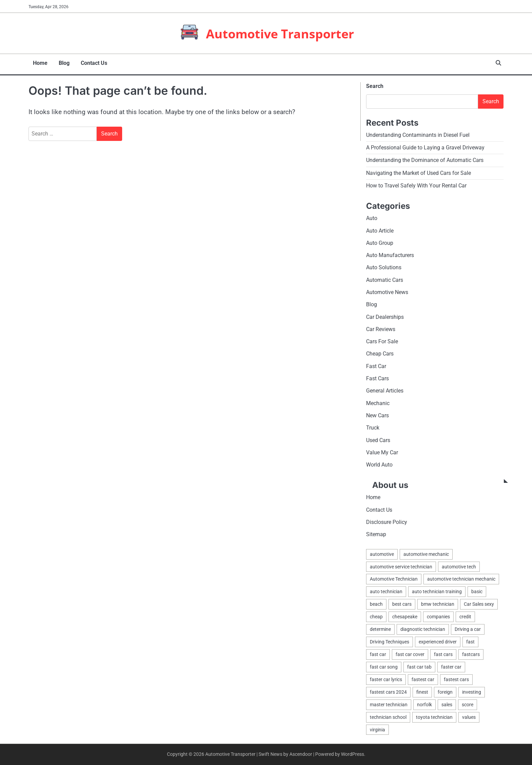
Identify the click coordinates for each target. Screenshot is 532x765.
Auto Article (380, 228)
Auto (372, 216)
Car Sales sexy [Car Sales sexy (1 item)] (479, 603)
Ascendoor (301, 754)
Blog (59, 61)
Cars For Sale (382, 339)
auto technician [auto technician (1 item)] (386, 590)
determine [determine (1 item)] (380, 628)
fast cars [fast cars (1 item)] (443, 653)
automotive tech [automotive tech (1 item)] (459, 565)
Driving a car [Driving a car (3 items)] (468, 628)
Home (36, 61)
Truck (373, 426)
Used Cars (378, 438)
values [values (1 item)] (469, 717)
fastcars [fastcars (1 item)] (471, 653)
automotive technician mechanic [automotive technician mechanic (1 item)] (461, 577)
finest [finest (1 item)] (422, 691)
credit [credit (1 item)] (465, 615)
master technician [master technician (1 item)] (389, 704)
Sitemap (376, 532)
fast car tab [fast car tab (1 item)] (419, 666)
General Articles (385, 389)
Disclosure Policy (387, 520)
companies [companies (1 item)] (438, 615)
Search (375, 83)
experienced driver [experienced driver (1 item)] (438, 641)
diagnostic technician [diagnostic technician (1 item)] (423, 628)
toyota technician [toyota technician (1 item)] (434, 717)
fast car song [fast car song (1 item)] (384, 666)
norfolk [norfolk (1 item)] (424, 704)
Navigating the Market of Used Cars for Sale (419, 170)
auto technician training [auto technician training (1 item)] (437, 590)
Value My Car (382, 450)
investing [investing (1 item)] (472, 691)
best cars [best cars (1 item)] (402, 603)
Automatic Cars (385, 277)
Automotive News (387, 290)
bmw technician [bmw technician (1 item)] (438, 603)
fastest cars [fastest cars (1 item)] (456, 679)
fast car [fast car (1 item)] (378, 653)
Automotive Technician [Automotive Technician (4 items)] (394, 577)
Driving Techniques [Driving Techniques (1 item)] (389, 641)
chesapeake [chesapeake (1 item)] (405, 615)
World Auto (379, 463)
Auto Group (380, 240)
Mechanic (378, 401)
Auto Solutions (384, 265)
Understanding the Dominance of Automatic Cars (425, 158)
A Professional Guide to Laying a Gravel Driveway (425, 145)
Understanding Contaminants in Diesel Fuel (418, 132)
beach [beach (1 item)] (376, 603)
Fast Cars (377, 376)
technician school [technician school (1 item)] (388, 717)
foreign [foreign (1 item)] (445, 691)
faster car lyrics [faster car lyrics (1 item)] (386, 679)
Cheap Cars (380, 352)
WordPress (353, 754)
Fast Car (376, 364)
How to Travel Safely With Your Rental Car (416, 183)
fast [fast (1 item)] (470, 641)
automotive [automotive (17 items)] (382, 552)
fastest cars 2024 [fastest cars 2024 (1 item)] (388, 691)
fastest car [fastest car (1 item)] (423, 679)
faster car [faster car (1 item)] (451, 666)
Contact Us (88, 61)
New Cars (377, 413)
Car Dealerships (385, 314)
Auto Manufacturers (390, 253)
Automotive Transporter (280, 33)
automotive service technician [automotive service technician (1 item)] (401, 565)
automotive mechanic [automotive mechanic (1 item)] (426, 552)
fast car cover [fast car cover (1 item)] (410, 653)
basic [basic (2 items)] (477, 590)
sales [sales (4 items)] (447, 704)
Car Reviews (381, 327)
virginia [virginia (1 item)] (377, 729)
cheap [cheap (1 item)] (376, 615)
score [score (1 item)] (468, 704)
